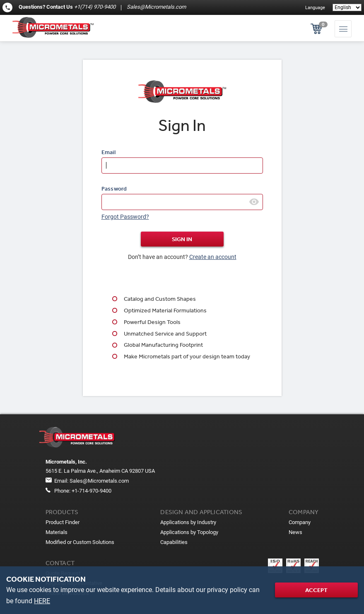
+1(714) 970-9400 (95, 7)
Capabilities (174, 542)
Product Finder (63, 522)
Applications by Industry (188, 522)
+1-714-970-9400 (92, 491)
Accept (316, 590)
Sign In (182, 239)
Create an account (213, 257)
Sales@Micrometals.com (156, 7)
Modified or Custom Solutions (80, 542)
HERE (42, 601)
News (295, 532)
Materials (57, 532)
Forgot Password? (125, 217)
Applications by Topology (189, 532)
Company (300, 522)
